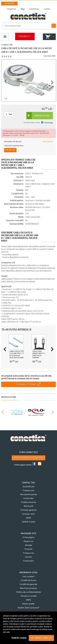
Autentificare (28, 487)
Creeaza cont (28, 491)
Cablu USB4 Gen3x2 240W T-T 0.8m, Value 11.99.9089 (39, 355)
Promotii (25, 36)
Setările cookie (19, 638)
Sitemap (28, 545)
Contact (28, 557)
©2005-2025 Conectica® (28, 608)
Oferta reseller (28, 604)
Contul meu (28, 498)
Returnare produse (28, 588)
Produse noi (28, 553)
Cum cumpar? (28, 577)
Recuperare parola (28, 495)
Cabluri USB (7, 45)
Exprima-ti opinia (26, 385)
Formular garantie (28, 510)
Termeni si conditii (28, 596)
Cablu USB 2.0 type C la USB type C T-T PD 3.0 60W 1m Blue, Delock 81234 (17, 355)
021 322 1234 (9, 4)
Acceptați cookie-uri (41, 638)
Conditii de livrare (28, 581)
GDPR (28, 518)
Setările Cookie (28, 522)
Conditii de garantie (28, 584)
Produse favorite (28, 502)
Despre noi (28, 541)
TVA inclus (49, 123)
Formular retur (28, 514)
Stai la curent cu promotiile (28, 458)
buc (11, 114)
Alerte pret (28, 506)
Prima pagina (28, 538)
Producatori (28, 561)
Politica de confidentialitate (28, 592)
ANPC (28, 600)
